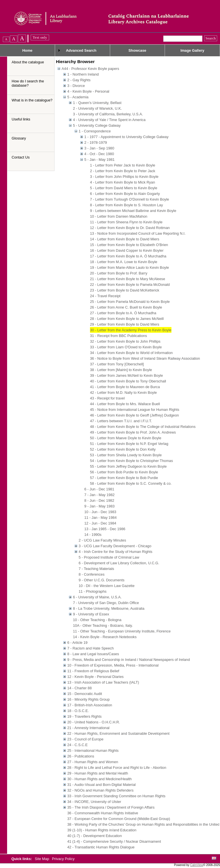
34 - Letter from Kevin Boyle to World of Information (131, 353)
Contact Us (21, 157)
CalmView (197, 865)
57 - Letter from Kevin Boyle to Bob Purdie (124, 478)
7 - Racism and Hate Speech (91, 648)
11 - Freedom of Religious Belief (93, 671)
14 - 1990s (93, 535)
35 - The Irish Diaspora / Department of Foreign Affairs (111, 807)
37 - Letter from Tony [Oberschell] (117, 364)
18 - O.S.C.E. (78, 711)
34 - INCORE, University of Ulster (94, 802)
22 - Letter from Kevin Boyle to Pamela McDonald (130, 285)
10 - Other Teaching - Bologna (97, 620)
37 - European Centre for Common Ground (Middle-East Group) (119, 819)
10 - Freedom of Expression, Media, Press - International (113, 665)
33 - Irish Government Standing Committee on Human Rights (116, 796)
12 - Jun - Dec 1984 (100, 523)
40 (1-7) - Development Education (95, 836)
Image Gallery (192, 50)
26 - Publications (81, 756)
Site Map (43, 859)
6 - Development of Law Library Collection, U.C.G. (119, 563)
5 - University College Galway (97, 125)
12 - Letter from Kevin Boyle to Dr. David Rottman (130, 228)
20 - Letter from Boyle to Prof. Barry (119, 273)
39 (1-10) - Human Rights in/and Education (102, 830)
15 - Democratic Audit (85, 694)
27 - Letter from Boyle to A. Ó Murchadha (123, 313)
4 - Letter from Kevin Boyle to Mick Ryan (122, 182)
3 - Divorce (76, 86)
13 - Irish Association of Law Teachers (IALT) (103, 682)
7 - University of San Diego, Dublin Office (106, 603)
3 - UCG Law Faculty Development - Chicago (115, 546)
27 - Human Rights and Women (93, 762)
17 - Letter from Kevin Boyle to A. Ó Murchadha (128, 256)
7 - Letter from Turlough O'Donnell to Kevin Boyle (129, 199)
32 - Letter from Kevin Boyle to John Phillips (125, 341)
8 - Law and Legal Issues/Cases (93, 654)
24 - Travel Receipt (105, 296)
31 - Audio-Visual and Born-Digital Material (101, 785)
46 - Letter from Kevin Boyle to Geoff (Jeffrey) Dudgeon (134, 415)
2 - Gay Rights (79, 80)
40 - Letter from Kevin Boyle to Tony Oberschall (128, 381)
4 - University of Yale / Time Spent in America (109, 120)
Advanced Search (81, 50)
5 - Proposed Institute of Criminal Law (109, 557)
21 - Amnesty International (88, 728)
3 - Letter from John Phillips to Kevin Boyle (124, 177)
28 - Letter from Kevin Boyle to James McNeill (127, 319)
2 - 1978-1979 (96, 142)
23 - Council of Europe (85, 739)
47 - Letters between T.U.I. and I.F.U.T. (121, 421)
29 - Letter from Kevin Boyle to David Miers (125, 324)
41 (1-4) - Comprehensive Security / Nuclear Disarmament (114, 841)
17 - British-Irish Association (90, 705)
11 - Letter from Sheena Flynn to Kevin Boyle (126, 222)
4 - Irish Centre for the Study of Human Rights (116, 552)
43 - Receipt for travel (107, 398)
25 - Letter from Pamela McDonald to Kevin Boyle (130, 302)
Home (28, 50)
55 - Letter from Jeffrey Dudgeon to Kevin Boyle (128, 466)
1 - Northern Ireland (83, 74)
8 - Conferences (92, 574)
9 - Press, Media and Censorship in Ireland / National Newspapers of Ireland (129, 660)
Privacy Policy (63, 859)
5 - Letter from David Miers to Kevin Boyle (124, 188)
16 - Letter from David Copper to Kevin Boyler (127, 250)
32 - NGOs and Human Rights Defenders (100, 790)
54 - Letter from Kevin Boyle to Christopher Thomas (131, 461)
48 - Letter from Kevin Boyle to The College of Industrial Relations (143, 427)
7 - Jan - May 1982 (99, 495)
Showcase (138, 50)
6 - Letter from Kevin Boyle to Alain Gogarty (125, 194)
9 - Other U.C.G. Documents (101, 580)
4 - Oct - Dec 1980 (99, 154)
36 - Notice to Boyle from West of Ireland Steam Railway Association (145, 358)
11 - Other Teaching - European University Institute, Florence (122, 631)
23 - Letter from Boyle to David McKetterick (125, 290)
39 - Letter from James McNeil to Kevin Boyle (126, 375)
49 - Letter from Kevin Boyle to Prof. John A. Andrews (133, 432)
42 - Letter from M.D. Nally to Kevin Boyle (123, 393)
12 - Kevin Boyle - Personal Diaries (95, 677)
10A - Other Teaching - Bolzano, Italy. (103, 625)
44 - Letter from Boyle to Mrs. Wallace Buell (125, 404)
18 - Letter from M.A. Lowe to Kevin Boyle (124, 262)
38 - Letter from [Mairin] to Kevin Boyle (121, 370)
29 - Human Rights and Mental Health (98, 773)
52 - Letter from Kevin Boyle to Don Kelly (123, 449)
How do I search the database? (28, 83)
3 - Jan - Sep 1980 (99, 148)
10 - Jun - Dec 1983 (100, 512)
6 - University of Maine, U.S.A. (97, 597)
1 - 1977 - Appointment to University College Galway (126, 137)
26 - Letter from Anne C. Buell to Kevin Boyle (126, 307)
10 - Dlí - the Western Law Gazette (107, 586)
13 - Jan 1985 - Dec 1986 (105, 529)
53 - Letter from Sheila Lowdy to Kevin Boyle (126, 455)
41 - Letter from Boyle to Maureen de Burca (125, 387)
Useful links (21, 119)
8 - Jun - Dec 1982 (99, 500)
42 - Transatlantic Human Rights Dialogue (101, 847)
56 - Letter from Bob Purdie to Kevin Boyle (124, 472)
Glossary (19, 138)
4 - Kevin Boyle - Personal (88, 91)
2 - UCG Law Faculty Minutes (102, 540)
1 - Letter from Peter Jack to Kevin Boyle (123, 165)
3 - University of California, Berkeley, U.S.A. (108, 114)
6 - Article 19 (77, 643)
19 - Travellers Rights (84, 716)
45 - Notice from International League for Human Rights (135, 410)
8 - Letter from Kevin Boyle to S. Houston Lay (126, 205)
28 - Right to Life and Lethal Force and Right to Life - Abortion (117, 768)
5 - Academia (78, 97)
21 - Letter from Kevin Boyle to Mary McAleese (128, 279)
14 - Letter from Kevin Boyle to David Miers (125, 239)
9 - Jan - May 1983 (99, 506)
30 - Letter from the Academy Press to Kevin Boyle (131, 330)
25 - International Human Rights (93, 751)
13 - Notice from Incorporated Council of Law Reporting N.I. (138, 233)
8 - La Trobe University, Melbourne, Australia (109, 608)
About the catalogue (28, 62)
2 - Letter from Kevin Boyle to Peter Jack (123, 171)
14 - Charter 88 (79, 688)
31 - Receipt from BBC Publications (119, 336)
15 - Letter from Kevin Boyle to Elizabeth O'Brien (129, 245)
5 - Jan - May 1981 (99, 160)
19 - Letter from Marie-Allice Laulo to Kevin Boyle (129, 268)
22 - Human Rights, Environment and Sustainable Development (118, 733)
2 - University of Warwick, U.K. (97, 108)
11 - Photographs (93, 591)
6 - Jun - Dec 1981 (99, 489)
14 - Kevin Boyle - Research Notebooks (105, 637)
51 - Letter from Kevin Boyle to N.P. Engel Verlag (129, 444)
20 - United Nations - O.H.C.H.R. (94, 722)
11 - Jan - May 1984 (100, 518)
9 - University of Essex (91, 614)
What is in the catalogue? (32, 100)
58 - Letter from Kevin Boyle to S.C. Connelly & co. (131, 483)
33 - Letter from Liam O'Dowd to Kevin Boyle (126, 347)
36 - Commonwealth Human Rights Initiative (103, 813)
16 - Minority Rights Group (88, 699)
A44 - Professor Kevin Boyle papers (90, 69)
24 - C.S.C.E (77, 745)
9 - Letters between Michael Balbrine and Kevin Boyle (133, 211)
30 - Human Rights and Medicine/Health (99, 779)
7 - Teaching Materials (96, 569)
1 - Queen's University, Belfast (97, 103)
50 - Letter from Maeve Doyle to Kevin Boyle (126, 438)
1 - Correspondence (95, 131)
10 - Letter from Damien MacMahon (119, 216)
